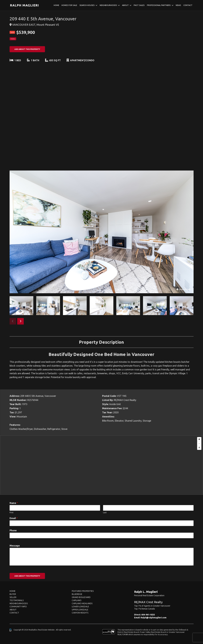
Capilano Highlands (82, 603)
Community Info (18, 607)
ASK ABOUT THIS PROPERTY (27, 49)
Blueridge (77, 594)
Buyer (13, 594)
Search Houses (87, 5)
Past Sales (139, 5)
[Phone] (102, 535)
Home (56, 5)
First (11, 512)
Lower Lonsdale (80, 607)
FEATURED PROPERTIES (83, 591)
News (178, 5)
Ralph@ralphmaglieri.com (154, 618)
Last (105, 512)
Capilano (77, 600)
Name (14, 503)
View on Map (184, 289)
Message (15, 546)
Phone (13, 530)
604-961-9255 (148, 615)
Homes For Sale (69, 5)
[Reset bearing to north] (199, 448)
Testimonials (17, 600)
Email (14, 518)
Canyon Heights (80, 613)
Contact (188, 5)
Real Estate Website (47, 630)
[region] (101, 465)
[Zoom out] (199, 443)
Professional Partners (159, 5)
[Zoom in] (199, 439)
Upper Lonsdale (80, 610)
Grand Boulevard (81, 597)
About (125, 5)
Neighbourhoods (108, 5)
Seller (13, 597)
